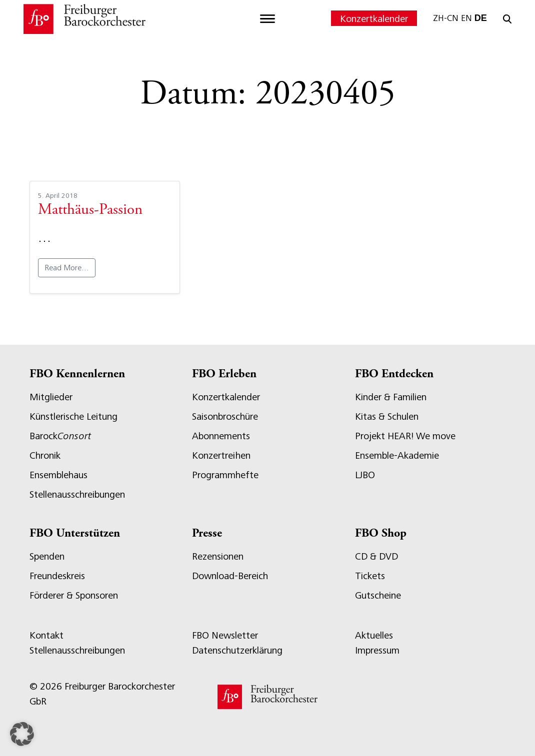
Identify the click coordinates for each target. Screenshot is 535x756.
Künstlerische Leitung (73, 416)
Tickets (370, 576)
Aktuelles (374, 635)
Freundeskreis (57, 576)
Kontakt (46, 635)
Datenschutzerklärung (237, 650)
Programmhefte (225, 475)
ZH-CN (446, 18)
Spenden (47, 556)
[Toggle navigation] (267, 19)
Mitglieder (51, 397)
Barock (60, 436)
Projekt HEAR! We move (405, 436)
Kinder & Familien (391, 397)
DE (481, 18)
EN (466, 18)
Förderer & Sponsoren (74, 595)
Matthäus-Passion (90, 210)
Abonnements (221, 436)
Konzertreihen (221, 455)
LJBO (365, 475)
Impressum (377, 650)
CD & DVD (376, 556)
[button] (22, 734)
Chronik (45, 455)
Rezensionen (218, 556)
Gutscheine (378, 595)
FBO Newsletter (225, 635)
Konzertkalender (374, 19)
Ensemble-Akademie (397, 455)
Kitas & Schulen (387, 416)
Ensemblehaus (58, 475)
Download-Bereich (230, 576)
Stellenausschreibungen (77, 494)
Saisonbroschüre (225, 416)
